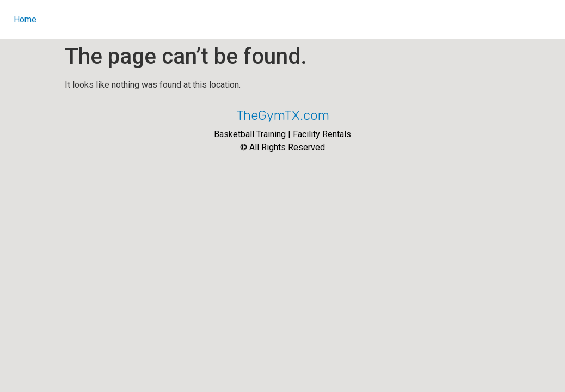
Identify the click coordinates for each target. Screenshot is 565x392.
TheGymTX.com (283, 115)
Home (25, 19)
